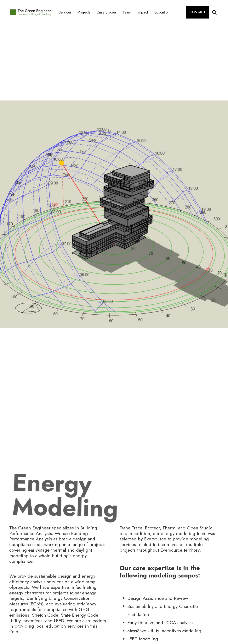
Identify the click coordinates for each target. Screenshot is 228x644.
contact (197, 12)
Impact (143, 12)
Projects (84, 12)
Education (162, 12)
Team (127, 12)
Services (65, 12)
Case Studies (106, 12)
